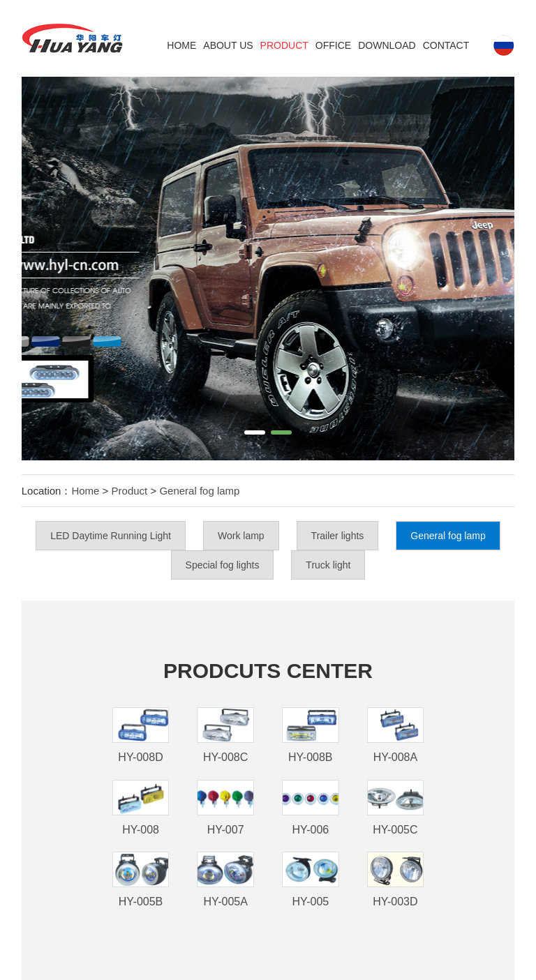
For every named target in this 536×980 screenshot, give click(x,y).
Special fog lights (223, 565)
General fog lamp (199, 491)
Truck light (328, 565)
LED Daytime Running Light (111, 536)
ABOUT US (228, 45)
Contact (446, 45)
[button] (255, 432)
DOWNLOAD (387, 45)
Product (284, 45)
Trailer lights (338, 536)
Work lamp (241, 536)
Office (333, 45)
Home (181, 45)
